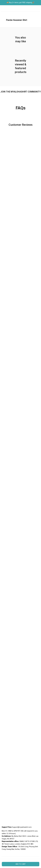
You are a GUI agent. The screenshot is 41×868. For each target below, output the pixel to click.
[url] (22, 827)
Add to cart (21, 864)
